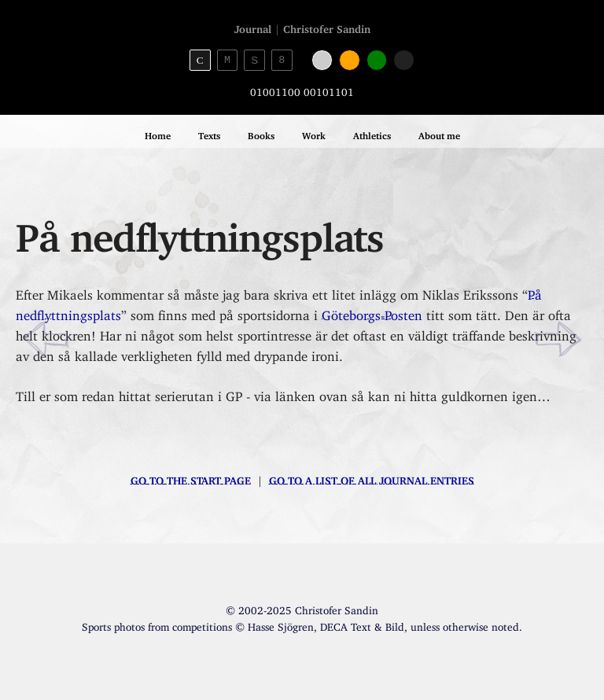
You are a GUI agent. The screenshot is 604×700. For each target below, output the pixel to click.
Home (158, 133)
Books (261, 133)
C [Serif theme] (200, 60)
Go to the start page (191, 478)
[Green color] (377, 60)
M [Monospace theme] (227, 60)
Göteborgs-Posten (372, 312)
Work (314, 133)
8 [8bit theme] (282, 60)
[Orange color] (350, 60)
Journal (253, 27)
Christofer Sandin (327, 27)
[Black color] (404, 60)
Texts (209, 133)
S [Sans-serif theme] (254, 60)
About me (439, 133)
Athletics (372, 133)
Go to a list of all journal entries (372, 478)
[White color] (322, 60)
